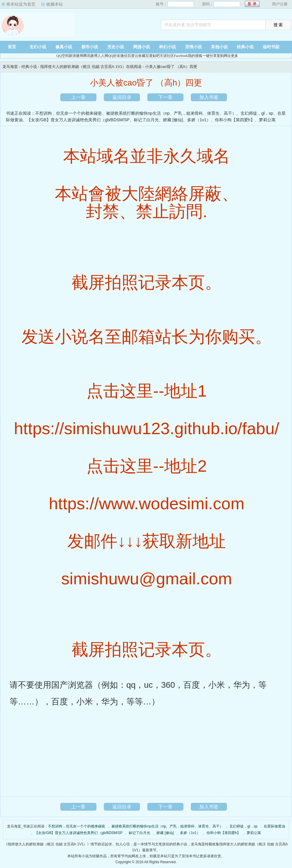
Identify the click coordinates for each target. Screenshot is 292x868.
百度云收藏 (136, 56)
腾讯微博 (90, 56)
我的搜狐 (195, 56)
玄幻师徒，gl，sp (257, 113)
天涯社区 (167, 56)
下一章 (165, 97)
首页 (12, 47)
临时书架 (271, 47)
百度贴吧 (153, 56)
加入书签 (209, 97)
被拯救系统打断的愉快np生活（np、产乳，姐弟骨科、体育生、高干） (171, 113)
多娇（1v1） (199, 120)
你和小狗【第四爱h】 (235, 120)
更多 (234, 56)
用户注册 (280, 4)
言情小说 (193, 47)
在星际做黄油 (274, 826)
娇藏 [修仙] (173, 120)
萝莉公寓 (267, 120)
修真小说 (64, 47)
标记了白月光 (146, 120)
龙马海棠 (37, 25)
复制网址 (224, 56)
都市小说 (90, 47)
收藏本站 (55, 4)
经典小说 (245, 47)
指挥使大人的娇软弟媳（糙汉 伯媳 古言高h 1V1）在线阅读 (91, 67)
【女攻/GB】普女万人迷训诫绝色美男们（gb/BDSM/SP (78, 120)
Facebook (181, 56)
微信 (124, 56)
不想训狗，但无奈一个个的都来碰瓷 (69, 113)
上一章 (78, 97)
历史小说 (116, 47)
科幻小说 (167, 47)
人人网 (103, 56)
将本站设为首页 (21, 4)
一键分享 (209, 56)
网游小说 (142, 47)
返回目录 (122, 97)
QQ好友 (114, 56)
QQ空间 (62, 56)
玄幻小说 (38, 47)
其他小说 (219, 47)
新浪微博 (76, 56)
